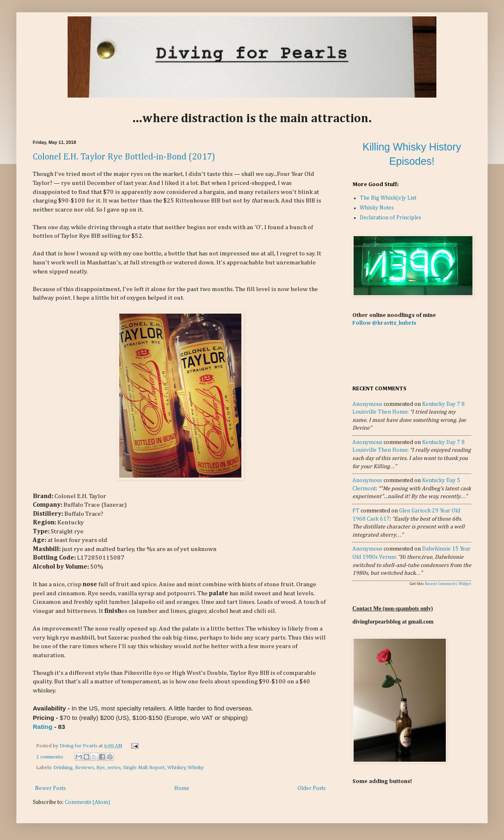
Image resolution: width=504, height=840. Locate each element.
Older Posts (312, 788)
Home (182, 788)
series (114, 768)
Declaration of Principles (390, 218)
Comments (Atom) (87, 802)
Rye (101, 768)
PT (356, 511)
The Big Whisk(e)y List (388, 198)
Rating (43, 727)
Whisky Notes (377, 208)
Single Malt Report (144, 768)
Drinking (63, 768)
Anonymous (367, 404)
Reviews (84, 768)
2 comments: (50, 757)
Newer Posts (50, 788)
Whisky (196, 768)
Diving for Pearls (79, 746)
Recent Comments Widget (448, 584)
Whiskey (176, 768)
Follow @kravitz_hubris (384, 323)
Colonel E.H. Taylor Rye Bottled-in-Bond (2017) (124, 157)
